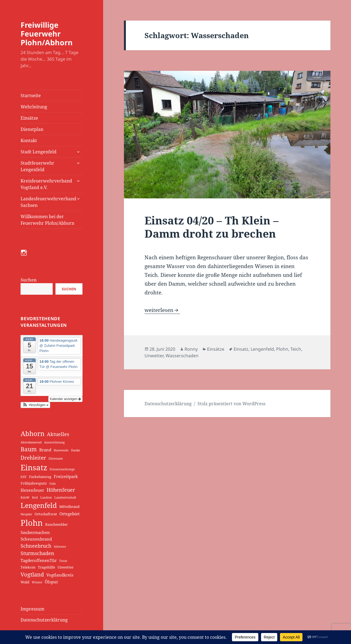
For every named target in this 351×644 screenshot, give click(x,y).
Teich (296, 349)
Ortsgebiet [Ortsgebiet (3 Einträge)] (70, 514)
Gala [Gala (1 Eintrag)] (53, 483)
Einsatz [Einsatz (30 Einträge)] (34, 467)
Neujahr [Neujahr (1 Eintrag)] (26, 514)
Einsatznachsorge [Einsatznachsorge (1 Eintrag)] (62, 469)
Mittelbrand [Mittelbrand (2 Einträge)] (69, 507)
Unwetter (154, 356)
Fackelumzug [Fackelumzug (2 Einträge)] (40, 477)
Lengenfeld (262, 349)
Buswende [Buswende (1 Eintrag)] (61, 450)
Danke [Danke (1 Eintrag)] (76, 450)
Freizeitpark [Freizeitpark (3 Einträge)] (66, 476)
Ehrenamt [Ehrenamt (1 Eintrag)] (56, 459)
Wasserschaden (182, 356)
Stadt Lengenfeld (39, 152)
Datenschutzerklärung (44, 620)
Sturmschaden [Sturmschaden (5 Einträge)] (37, 553)
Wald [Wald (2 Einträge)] (25, 582)
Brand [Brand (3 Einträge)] (45, 450)
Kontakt (29, 140)
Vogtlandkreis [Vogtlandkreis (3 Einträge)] (60, 575)
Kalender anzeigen (65, 399)
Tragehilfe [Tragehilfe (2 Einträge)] (46, 567)
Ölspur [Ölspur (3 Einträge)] (51, 582)
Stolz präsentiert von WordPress (231, 404)
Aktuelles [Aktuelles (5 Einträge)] (58, 434)
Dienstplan (32, 129)
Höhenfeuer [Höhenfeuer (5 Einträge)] (61, 490)
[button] (35, 405)
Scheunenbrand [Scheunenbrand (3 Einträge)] (36, 539)
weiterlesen (162, 310)
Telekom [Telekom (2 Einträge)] (28, 567)
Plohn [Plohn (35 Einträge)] (32, 523)
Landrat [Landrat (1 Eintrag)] (46, 497)
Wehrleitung (34, 107)
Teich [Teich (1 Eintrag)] (63, 561)
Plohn (282, 349)
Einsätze (29, 118)
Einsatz (241, 349)
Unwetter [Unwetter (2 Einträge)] (66, 567)
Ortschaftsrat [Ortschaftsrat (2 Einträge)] (46, 514)
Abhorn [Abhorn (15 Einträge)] (32, 433)
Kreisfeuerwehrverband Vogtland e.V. (46, 184)
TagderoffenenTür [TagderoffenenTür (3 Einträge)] (39, 560)
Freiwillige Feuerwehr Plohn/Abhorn (47, 34)
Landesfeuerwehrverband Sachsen (48, 202)
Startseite (31, 95)
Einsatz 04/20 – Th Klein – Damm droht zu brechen (212, 227)
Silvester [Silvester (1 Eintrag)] (60, 547)
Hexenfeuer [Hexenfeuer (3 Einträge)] (32, 490)
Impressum (32, 609)
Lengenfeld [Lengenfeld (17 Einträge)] (39, 505)
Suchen (29, 280)
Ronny (191, 349)
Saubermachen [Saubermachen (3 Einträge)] (35, 532)
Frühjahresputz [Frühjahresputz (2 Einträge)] (34, 483)
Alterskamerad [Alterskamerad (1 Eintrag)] (31, 442)
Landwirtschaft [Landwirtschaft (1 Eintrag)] (65, 497)
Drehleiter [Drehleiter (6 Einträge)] (33, 458)
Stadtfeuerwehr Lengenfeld (37, 166)
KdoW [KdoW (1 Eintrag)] (25, 497)
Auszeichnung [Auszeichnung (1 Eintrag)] (54, 442)
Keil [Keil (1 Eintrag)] (35, 497)
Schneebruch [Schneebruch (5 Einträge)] (36, 546)
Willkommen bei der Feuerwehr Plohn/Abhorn (47, 220)
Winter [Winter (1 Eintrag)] (37, 582)
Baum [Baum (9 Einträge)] (29, 449)
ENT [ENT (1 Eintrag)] (24, 477)
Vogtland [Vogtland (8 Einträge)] (32, 574)
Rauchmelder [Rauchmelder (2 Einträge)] (56, 524)
